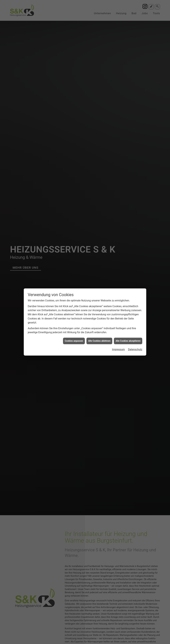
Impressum (118, 349)
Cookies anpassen (74, 341)
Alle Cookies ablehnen (99, 341)
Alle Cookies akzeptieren (128, 341)
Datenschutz (135, 349)
